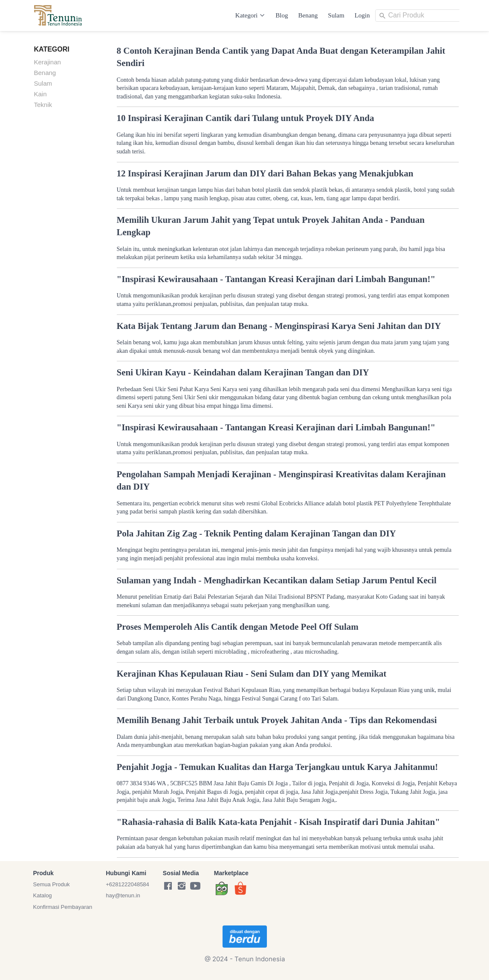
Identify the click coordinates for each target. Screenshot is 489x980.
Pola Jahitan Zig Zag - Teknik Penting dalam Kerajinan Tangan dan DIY (256, 533)
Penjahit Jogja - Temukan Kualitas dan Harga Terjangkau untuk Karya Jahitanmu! (278, 767)
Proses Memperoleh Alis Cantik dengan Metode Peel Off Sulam (238, 627)
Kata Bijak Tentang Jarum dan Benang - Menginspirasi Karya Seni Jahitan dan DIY (279, 326)
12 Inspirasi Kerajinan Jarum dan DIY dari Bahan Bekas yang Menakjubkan (265, 173)
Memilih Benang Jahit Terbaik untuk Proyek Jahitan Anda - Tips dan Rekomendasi (277, 720)
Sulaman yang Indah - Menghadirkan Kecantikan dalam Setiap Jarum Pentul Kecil (277, 580)
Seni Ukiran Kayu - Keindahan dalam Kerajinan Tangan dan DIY (243, 372)
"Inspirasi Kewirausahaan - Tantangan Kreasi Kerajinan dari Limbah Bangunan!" (276, 279)
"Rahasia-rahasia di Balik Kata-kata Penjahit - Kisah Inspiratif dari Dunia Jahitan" (278, 822)
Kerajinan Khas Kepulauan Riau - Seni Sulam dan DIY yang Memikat (252, 674)
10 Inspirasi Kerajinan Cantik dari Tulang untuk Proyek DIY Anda (246, 118)
